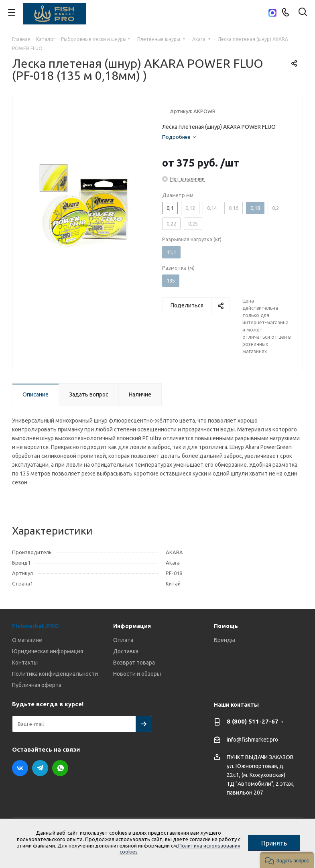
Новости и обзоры (137, 674)
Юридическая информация (48, 651)
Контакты (25, 663)
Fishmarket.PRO (36, 626)
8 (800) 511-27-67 (253, 721)
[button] (287, 860)
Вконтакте (20, 768)
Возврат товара (134, 663)
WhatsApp (60, 768)
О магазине (27, 640)
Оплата (123, 640)
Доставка (126, 651)
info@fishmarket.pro (252, 740)
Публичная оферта (37, 685)
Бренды (225, 640)
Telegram (40, 768)
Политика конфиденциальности (55, 674)
